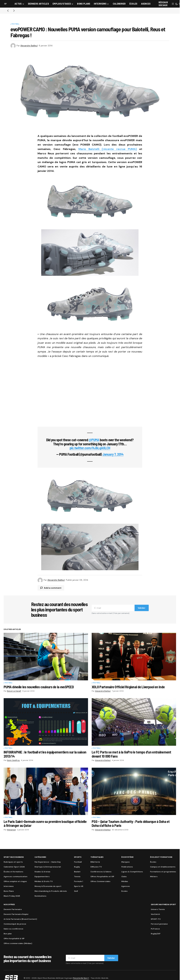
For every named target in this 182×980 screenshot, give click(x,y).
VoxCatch (155, 914)
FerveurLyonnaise (159, 924)
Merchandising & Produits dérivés (51, 891)
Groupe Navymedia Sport (163, 904)
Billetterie (95, 862)
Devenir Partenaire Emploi (16, 914)
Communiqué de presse (15, 924)
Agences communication (16, 877)
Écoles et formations (13, 872)
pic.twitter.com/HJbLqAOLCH (90, 448)
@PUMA (94, 440)
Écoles (153, 862)
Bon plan (8, 934)
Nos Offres (9, 904)
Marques (126, 862)
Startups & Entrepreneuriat (48, 867)
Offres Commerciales (100, 881)
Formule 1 (78, 881)
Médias (125, 881)
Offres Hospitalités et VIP (102, 877)
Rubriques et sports (13, 862)
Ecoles (124, 891)
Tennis (77, 877)
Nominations (40, 896)
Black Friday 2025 (12, 896)
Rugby (77, 867)
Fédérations (127, 867)
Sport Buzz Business (14, 857)
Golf (76, 891)
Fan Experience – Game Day (48, 862)
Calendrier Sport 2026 (14, 867)
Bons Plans (9, 891)
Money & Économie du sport (48, 886)
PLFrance (155, 929)
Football (15, 24)
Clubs (124, 877)
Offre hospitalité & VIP (14, 939)
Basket (77, 872)
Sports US (79, 886)
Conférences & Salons (101, 872)
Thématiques (97, 857)
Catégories (40, 857)
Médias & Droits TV (44, 881)
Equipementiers (42, 877)
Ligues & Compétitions (132, 872)
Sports (78, 857)
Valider (142, 608)
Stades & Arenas (42, 872)
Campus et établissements (163, 867)
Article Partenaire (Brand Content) (20, 919)
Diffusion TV (96, 867)
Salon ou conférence (13, 929)
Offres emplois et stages (15, 881)
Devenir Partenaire (13, 909)
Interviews (9, 886)
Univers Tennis (158, 909)
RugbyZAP (156, 934)
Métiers (154, 877)
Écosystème (127, 857)
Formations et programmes (163, 872)
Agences (126, 886)
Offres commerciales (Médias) (18, 943)
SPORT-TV (156, 919)
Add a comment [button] (53, 588)
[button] (5, 4)
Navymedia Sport (81, 978)
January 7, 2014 (113, 454)
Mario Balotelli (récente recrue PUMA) (108, 149)
